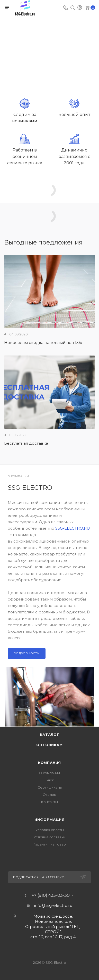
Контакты (49, 802)
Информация (49, 820)
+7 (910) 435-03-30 (51, 895)
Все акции (93, 242)
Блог (50, 780)
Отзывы (50, 795)
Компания (49, 763)
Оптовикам (49, 745)
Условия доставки (49, 837)
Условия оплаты (50, 830)
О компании (49, 773)
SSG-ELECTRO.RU (73, 528)
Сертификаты (50, 787)
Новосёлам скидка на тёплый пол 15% (43, 343)
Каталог (49, 734)
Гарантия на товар (50, 844)
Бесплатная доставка (26, 443)
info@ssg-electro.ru (53, 905)
